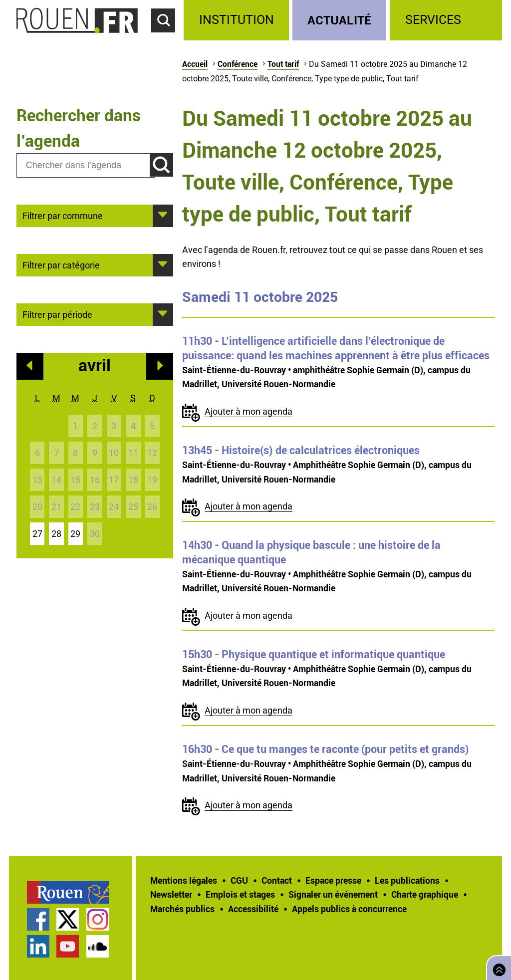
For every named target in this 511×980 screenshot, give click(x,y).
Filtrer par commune (63, 215)
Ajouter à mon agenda (249, 411)
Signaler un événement (333, 894)
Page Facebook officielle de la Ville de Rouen (38, 919)
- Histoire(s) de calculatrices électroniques (301, 450)
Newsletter (171, 894)
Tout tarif (283, 64)
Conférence (238, 64)
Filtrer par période (57, 314)
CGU (239, 880)
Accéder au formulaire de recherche (168, 38)
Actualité (339, 20)
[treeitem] (238, 20)
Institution (237, 20)
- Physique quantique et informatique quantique (314, 654)
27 (37, 534)
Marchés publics (182, 909)
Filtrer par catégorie (61, 264)
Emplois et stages (240, 894)
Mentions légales (184, 880)
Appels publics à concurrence (349, 909)
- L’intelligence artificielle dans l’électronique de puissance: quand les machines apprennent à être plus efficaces (336, 348)
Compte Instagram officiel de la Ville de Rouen (98, 919)
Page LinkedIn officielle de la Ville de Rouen (38, 946)
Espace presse (333, 880)
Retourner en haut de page (497, 967)
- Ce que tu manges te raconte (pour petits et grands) (326, 749)
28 (56, 534)
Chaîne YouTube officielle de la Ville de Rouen (68, 946)
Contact (277, 880)
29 (75, 534)
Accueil (195, 64)
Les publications (407, 880)
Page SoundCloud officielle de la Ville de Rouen (98, 946)
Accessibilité (253, 909)
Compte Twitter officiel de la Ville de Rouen (68, 919)
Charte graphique (425, 894)
